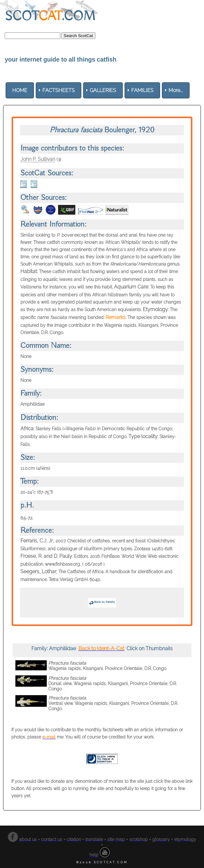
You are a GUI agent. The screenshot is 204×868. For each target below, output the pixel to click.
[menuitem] (20, 90)
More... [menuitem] (176, 90)
